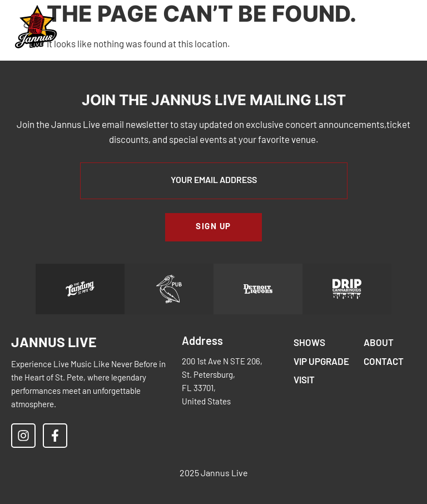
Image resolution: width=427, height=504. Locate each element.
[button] (343, 28)
